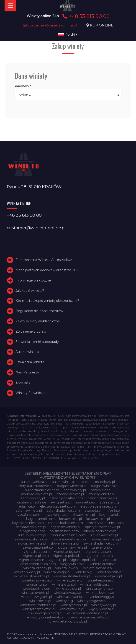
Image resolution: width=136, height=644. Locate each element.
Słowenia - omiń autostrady (37, 342)
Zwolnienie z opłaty (31, 331)
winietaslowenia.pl (100, 593)
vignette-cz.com (99, 552)
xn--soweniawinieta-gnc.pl (87, 613)
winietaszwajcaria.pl (37, 597)
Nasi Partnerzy (27, 372)
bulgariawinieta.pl (105, 486)
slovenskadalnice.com (32, 539)
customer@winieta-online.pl (50, 25)
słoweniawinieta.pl (72, 548)
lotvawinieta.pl (71, 519)
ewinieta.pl (93, 511)
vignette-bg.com (68, 552)
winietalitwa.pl (37, 584)
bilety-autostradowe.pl (35, 486)
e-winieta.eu (85, 502)
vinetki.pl (110, 560)
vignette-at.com (37, 552)
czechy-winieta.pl (70, 494)
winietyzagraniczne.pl (38, 609)
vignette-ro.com (100, 556)
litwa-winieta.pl (56, 515)
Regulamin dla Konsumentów (39, 311)
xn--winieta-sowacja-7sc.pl (89, 617)
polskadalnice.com (64, 531)
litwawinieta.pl (84, 515)
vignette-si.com (32, 560)
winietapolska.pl (68, 589)
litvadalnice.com (28, 515)
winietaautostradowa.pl (72, 576)
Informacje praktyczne (33, 280)
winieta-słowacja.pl (98, 568)
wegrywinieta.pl (73, 564)
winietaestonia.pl (101, 580)
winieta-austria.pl (103, 564)
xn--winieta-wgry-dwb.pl (68, 621)
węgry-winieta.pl (101, 609)
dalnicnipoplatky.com (66, 498)
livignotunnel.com (40, 519)
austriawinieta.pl (65, 482)
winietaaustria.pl (109, 572)
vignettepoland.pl (84, 560)
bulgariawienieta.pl (72, 486)
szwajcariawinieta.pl (38, 548)
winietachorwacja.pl (37, 580)
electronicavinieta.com (58, 506)
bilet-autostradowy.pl (98, 482)
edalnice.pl (27, 506)
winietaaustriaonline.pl (32, 576)
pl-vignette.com (32, 531)
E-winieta (23, 383)
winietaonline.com (37, 589)
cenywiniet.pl (101, 490)
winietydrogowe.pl (92, 601)
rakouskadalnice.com (100, 531)
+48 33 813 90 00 (85, 16)
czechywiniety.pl (32, 498)
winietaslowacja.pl (68, 593)
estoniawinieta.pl (29, 511)
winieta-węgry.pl (57, 572)
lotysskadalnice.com (28, 523)
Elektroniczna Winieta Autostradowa (44, 260)
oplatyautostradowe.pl (102, 527)
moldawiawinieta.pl (31, 527)
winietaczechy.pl (70, 580)
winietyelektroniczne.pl (38, 605)
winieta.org (83, 572)
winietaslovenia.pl (35, 593)
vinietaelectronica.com (38, 564)
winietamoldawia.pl (95, 584)
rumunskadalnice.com (68, 535)
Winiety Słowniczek (31, 393)
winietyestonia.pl (74, 605)
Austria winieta (27, 352)
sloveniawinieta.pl (104, 535)
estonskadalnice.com (63, 511)
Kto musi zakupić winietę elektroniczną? (47, 301)
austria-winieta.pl (34, 482)
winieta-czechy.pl (37, 568)
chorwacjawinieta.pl (37, 494)
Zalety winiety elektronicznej (38, 321)
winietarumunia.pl (99, 589)
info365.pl (113, 511)
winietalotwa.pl (64, 584)
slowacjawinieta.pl (32, 543)
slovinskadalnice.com (71, 539)
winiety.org (64, 601)
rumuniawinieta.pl (32, 535)
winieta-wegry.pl (27, 572)
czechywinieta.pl (101, 494)
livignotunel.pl (110, 515)
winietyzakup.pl (72, 609)
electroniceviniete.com (99, 506)
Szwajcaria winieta (30, 362)
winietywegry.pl (104, 605)
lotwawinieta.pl (98, 519)
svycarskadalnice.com (101, 543)
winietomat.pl (40, 601)
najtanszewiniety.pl (65, 527)
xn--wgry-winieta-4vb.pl (45, 617)
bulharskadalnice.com (42, 490)
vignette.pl (57, 560)
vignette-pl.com (36, 556)
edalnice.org (109, 502)
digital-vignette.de (32, 502)
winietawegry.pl (102, 597)
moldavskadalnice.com (106, 523)
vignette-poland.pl (68, 556)
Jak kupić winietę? (30, 291)
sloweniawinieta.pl (65, 543)
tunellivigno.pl (102, 548)
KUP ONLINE (102, 25)
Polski (68, 34)
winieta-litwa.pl (67, 568)
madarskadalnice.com (66, 523)
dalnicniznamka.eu (102, 498)
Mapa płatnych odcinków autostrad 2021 (47, 270)
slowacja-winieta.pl (106, 539)
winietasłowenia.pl (71, 597)
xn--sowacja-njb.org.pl (45, 613)
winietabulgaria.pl (108, 576)
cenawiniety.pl (75, 490)
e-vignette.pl (61, 502)
